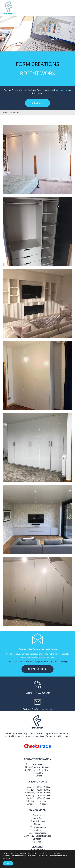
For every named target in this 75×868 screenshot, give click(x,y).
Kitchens (37, 824)
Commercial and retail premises (38, 836)
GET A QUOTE (38, 103)
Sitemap (38, 842)
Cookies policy (37, 853)
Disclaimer (38, 847)
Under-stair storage (37, 833)
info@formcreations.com (39, 767)
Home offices (37, 818)
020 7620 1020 (62, 90)
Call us (56, 865)
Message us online (37, 669)
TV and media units (37, 827)
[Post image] (37, 159)
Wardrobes (37, 815)
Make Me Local (42, 862)
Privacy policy (37, 850)
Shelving (38, 830)
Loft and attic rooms (38, 821)
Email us (19, 865)
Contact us (38, 839)
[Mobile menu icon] (70, 8)
